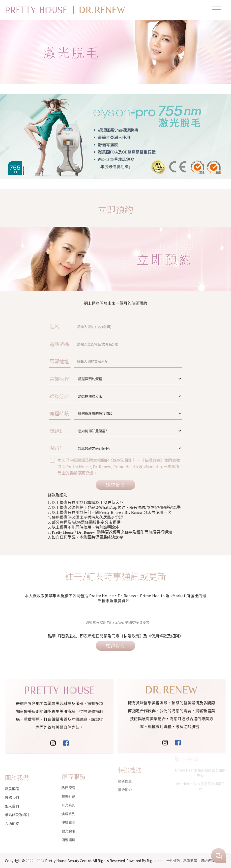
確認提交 (115, 485)
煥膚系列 (68, 796)
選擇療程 (95, 379)
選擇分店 (95, 396)
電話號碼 (95, 344)
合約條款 (12, 816)
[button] (216, 10)
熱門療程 (68, 770)
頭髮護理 (68, 822)
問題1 (93, 431)
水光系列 (68, 787)
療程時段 (95, 413)
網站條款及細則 (17, 808)
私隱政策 (190, 861)
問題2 (93, 448)
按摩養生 (68, 805)
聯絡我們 (12, 790)
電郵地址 (95, 361)
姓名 (93, 327)
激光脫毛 (68, 813)
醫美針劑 (68, 779)
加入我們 (12, 799)
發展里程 (12, 782)
